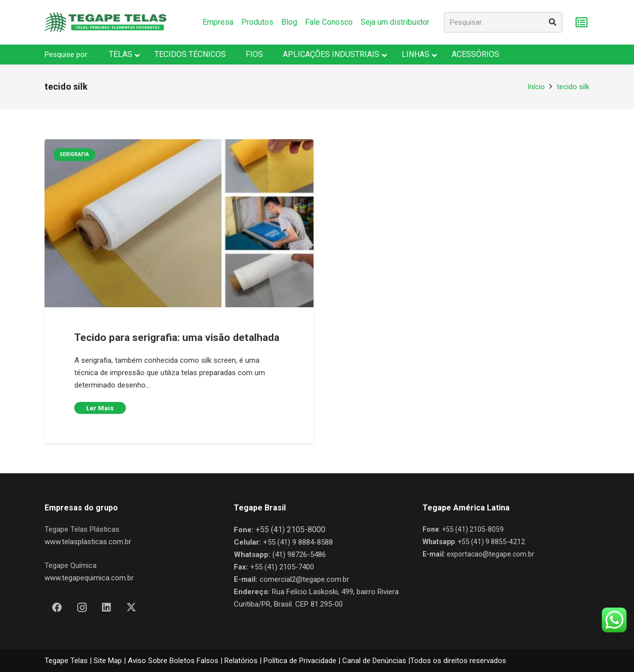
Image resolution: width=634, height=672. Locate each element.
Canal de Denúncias (374, 661)
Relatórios (241, 661)
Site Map (108, 661)
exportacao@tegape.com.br (491, 554)
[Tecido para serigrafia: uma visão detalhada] (179, 223)
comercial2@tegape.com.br (304, 579)
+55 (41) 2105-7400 (282, 567)
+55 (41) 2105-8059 (473, 529)
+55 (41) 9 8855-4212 (491, 542)
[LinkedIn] (106, 608)
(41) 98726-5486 (299, 555)
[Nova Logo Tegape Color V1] (106, 22)
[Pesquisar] (503, 22)
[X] (131, 608)
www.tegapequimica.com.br (89, 578)
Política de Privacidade (300, 661)
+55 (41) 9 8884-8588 (298, 542)
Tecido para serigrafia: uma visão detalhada (177, 337)
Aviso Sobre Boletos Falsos (173, 661)
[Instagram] (82, 608)
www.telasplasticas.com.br (88, 542)
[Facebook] (57, 608)
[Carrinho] (581, 23)
